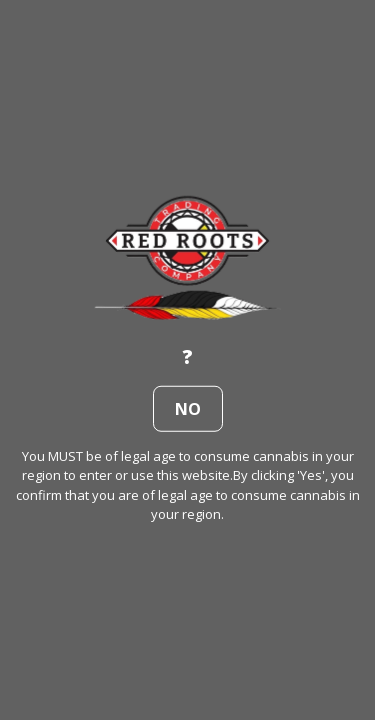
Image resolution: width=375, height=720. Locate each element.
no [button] (188, 408)
